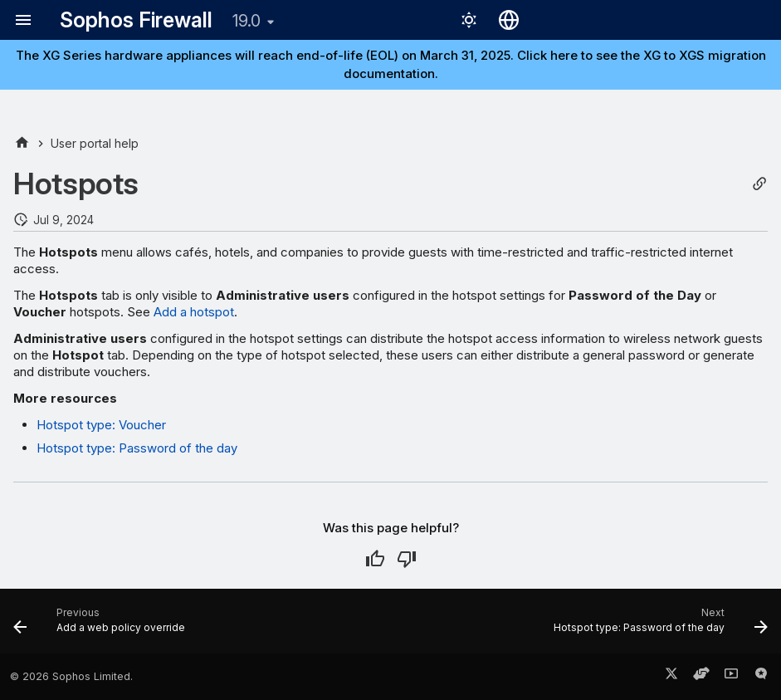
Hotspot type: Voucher (101, 425)
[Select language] (509, 20)
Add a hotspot (194, 312)
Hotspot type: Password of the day (137, 448)
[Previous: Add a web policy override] (103, 626)
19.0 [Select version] (247, 21)
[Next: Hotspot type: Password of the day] (657, 626)
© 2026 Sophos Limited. (71, 676)
